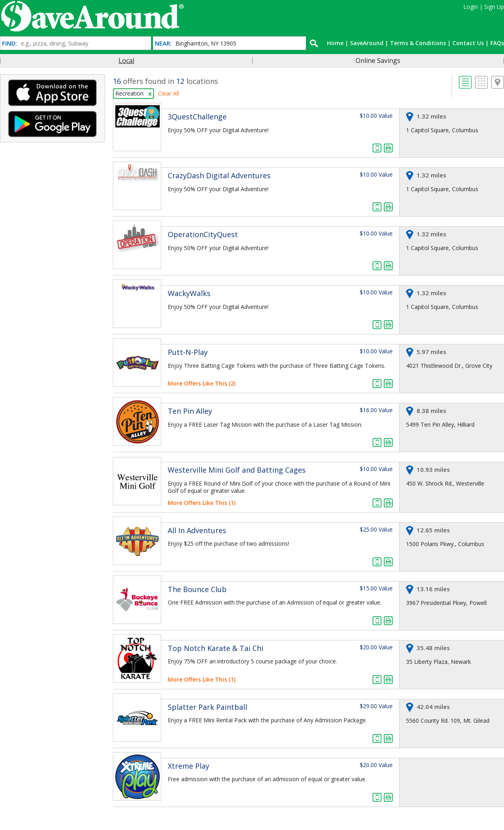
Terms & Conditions (418, 43)
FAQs (497, 43)
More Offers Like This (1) (202, 503)
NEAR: (163, 43)
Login (471, 7)
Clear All (169, 93)
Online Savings (378, 60)
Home (335, 43)
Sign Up (494, 7)
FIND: (10, 43)
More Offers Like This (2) (202, 383)
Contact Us (468, 43)
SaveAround (367, 43)
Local (126, 60)
